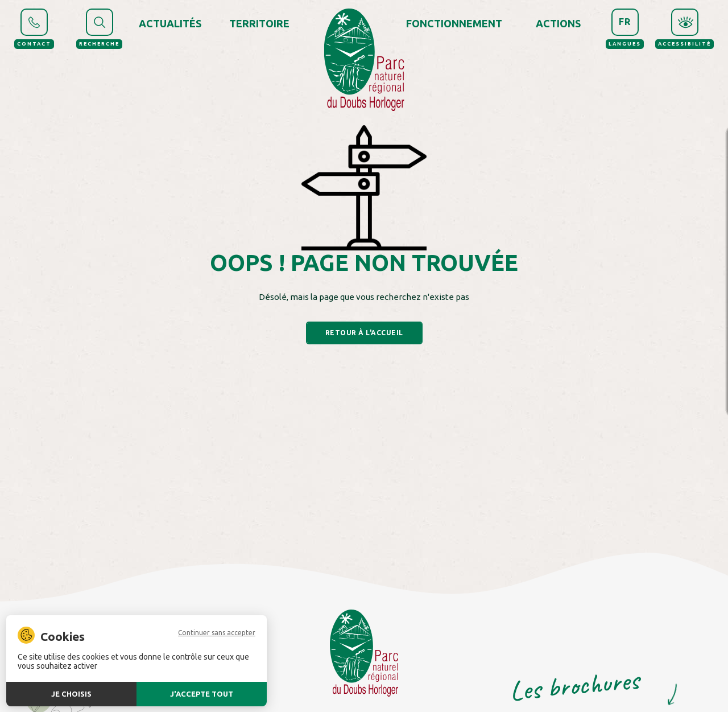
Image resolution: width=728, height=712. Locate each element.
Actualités (170, 23)
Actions (558, 23)
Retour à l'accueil (364, 333)
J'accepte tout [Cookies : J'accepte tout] (202, 694)
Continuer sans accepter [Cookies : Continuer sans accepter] (217, 633)
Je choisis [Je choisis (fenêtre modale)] (71, 694)
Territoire (259, 23)
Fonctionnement (454, 23)
